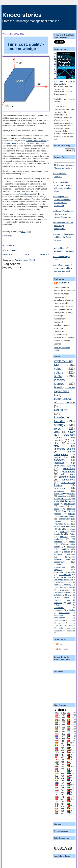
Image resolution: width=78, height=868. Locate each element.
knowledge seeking (64, 466)
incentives (59, 463)
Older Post (45, 254)
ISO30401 (64, 544)
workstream (71, 631)
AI (74, 587)
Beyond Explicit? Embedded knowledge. (64, 248)
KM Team (62, 511)
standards (58, 534)
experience (64, 590)
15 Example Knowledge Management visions (64, 166)
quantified (59, 440)
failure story (68, 474)
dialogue (71, 509)
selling (57, 526)
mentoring (58, 620)
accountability (65, 574)
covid (56, 582)
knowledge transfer (61, 419)
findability (64, 536)
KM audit (71, 554)
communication (67, 477)
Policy (72, 534)
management (68, 480)
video (57, 432)
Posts (60, 644)
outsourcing (59, 610)
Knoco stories (22, 15)
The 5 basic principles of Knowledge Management (62, 226)
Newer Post (8, 254)
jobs (65, 625)
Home (26, 254)
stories (67, 552)
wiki (68, 526)
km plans (71, 529)
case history (64, 613)
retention (71, 547)
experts (71, 514)
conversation (60, 491)
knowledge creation (63, 577)
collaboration (64, 519)
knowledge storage (62, 524)
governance (69, 471)
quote (58, 376)
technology (69, 468)
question (58, 521)
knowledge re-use (62, 600)
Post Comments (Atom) (25, 260)
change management (64, 453)
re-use (57, 587)
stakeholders (59, 595)
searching (64, 531)
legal (56, 552)
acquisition (61, 623)
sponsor (69, 592)
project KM (61, 457)
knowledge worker (67, 516)
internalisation (59, 618)
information (58, 615)
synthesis (58, 554)
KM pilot (58, 529)
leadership (59, 539)
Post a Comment (10, 250)
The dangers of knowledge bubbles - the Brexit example (63, 237)
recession (58, 592)
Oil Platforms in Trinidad (13, 143)
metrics (72, 493)
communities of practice (64, 400)
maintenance (59, 608)
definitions (58, 605)
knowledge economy (63, 585)
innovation (59, 488)
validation (71, 610)
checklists (64, 549)
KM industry (69, 504)
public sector (64, 628)
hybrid (58, 625)
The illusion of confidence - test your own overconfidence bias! (63, 214)
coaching (72, 623)
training (57, 547)
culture (59, 372)
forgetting (58, 569)
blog (69, 603)
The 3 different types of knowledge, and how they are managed (62, 268)
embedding (59, 493)
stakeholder (58, 631)
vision (70, 595)
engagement (67, 582)
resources (66, 587)
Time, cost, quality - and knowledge (27, 45)
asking (62, 506)
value (10, 236)
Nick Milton (63, 283)
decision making (62, 597)
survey (71, 432)
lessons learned (59, 382)
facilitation (58, 603)
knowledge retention (63, 580)
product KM (70, 620)
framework (60, 460)
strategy (60, 425)
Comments (62, 649)
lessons (72, 625)
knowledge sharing (64, 449)
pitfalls (72, 542)
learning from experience (64, 389)
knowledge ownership (64, 572)
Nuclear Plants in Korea (36, 141)
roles (57, 428)
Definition (61, 410)
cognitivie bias (64, 496)
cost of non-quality (28, 194)
